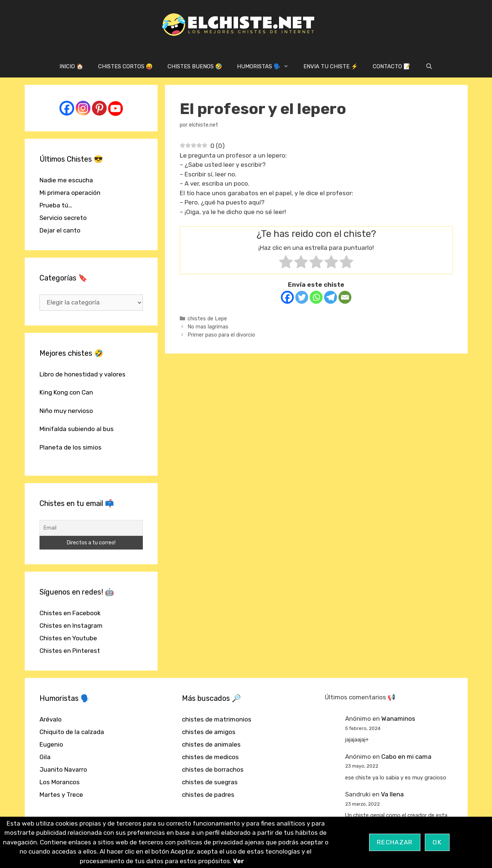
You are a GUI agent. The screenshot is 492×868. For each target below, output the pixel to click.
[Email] (345, 297)
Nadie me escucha (66, 180)
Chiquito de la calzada (72, 732)
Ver (238, 861)
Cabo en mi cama (406, 757)
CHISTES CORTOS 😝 (125, 66)
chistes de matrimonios (217, 719)
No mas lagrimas (208, 327)
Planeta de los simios (70, 447)
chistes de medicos (210, 757)
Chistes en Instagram (71, 626)
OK (437, 842)
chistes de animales (211, 744)
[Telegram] (331, 297)
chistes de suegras (210, 782)
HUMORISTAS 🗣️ (266, 66)
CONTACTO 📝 (392, 66)
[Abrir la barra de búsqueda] (429, 66)
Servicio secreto (63, 218)
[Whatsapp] (316, 297)
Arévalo (51, 719)
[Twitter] (302, 297)
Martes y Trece (61, 795)
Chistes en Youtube (68, 638)
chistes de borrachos (213, 769)
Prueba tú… (56, 205)
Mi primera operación (70, 193)
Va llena (392, 794)
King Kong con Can (66, 392)
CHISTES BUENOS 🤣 (195, 66)
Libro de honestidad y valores (82, 374)
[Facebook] (287, 297)
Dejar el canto (60, 230)
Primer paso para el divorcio (221, 335)
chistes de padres (208, 795)
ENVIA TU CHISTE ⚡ (331, 66)
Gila (45, 757)
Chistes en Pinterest (70, 651)
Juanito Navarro (63, 769)
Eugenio (51, 744)
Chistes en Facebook (70, 613)
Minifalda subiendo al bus (77, 429)
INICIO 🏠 (71, 66)
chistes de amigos (209, 732)
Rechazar (395, 842)
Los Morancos (60, 782)
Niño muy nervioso (66, 411)
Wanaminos (398, 719)
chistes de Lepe (207, 318)
